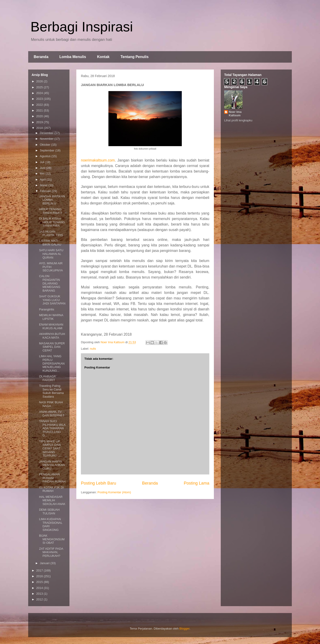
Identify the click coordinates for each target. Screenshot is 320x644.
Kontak (103, 57)
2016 (40, 576)
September (48, 150)
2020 (40, 116)
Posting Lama (197, 483)
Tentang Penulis (135, 57)
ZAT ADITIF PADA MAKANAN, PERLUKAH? (51, 552)
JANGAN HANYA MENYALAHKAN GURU (52, 465)
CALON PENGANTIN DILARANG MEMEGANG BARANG (50, 283)
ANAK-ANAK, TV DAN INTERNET (52, 414)
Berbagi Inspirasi (82, 27)
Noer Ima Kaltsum (235, 114)
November (47, 139)
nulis (93, 349)
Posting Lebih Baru (99, 483)
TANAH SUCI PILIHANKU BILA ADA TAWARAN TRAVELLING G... (52, 428)
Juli (43, 162)
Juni (43, 168)
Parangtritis (47, 309)
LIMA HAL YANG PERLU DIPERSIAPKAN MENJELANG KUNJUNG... (52, 363)
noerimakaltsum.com (98, 160)
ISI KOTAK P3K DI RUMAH (51, 489)
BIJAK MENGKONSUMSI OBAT (52, 539)
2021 (40, 110)
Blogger (185, 629)
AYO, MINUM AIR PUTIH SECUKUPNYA (51, 267)
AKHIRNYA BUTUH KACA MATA (52, 336)
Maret (44, 185)
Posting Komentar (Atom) (114, 492)
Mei (43, 174)
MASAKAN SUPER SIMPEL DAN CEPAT (52, 347)
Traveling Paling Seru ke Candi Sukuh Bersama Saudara (51, 391)
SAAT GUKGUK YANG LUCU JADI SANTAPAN (52, 300)
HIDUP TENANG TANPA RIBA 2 (50, 211)
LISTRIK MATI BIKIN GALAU (50, 243)
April (43, 180)
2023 (40, 99)
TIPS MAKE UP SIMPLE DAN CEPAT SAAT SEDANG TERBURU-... (50, 448)
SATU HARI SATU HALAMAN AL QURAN (51, 254)
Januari (45, 563)
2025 (40, 87)
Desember (47, 133)
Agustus (46, 156)
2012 (40, 599)
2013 (40, 594)
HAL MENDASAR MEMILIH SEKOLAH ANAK (52, 500)
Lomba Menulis (73, 57)
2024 (40, 93)
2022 (40, 105)
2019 (40, 122)
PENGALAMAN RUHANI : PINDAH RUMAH (52, 478)
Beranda (41, 57)
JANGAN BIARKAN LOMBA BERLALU (52, 200)
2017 (40, 570)
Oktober (46, 145)
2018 (40, 128)
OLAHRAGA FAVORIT (47, 378)
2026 (40, 81)
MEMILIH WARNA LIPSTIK (51, 317)
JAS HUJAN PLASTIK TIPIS (51, 233)
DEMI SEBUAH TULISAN (49, 512)
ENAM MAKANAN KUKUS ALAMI (51, 326)
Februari (46, 191)
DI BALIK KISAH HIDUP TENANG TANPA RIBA (52, 222)
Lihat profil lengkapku (238, 120)
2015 (40, 582)
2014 (40, 588)
